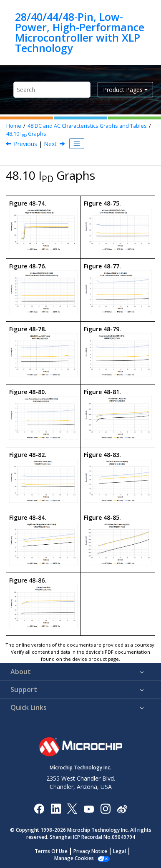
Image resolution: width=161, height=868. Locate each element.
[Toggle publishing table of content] (77, 144)
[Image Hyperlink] (89, 808)
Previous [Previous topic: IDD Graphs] (25, 144)
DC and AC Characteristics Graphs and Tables (87, 126)
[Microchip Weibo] (122, 808)
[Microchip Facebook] (39, 808)
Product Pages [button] (123, 90)
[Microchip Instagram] (105, 808)
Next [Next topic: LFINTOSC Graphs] (50, 144)
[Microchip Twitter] (72, 808)
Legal (119, 851)
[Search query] (52, 90)
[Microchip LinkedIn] (56, 808)
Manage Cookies (74, 858)
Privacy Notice (90, 851)
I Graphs (26, 134)
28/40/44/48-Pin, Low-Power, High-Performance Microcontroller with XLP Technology (80, 32)
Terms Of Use (51, 851)
